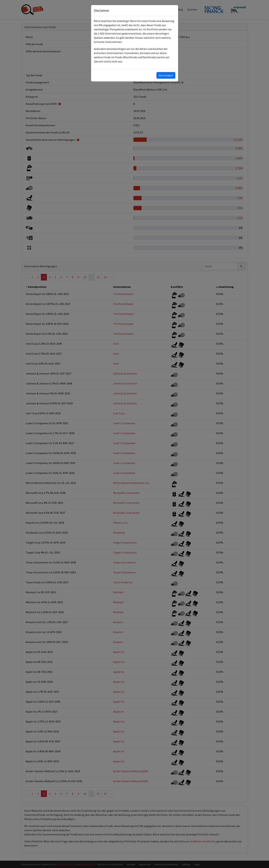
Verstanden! (166, 75)
